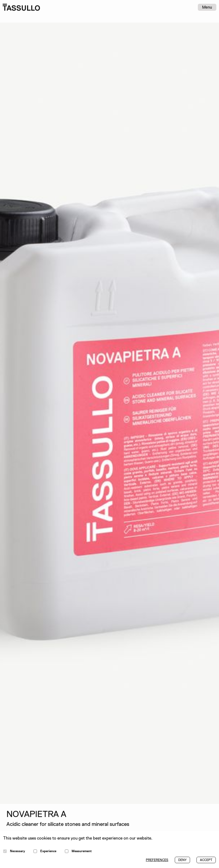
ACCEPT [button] (206, 860)
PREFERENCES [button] (157, 860)
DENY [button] (182, 860)
